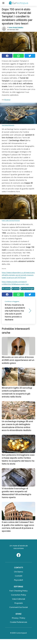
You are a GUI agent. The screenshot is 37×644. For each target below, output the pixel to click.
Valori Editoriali (18, 599)
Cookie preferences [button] (19, 622)
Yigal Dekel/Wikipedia (8, 125)
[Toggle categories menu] (3, 3)
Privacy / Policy (19, 618)
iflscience (7, 100)
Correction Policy (19, 595)
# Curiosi (6, 288)
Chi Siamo (18, 572)
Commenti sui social (18, 607)
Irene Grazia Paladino (16, 27)
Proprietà (19, 603)
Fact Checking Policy (18, 591)
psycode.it (19, 580)
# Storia (16, 288)
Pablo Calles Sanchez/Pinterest (11, 221)
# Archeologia (27, 288)
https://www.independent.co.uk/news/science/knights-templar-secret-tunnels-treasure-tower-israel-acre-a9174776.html (18, 275)
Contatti (19, 576)
